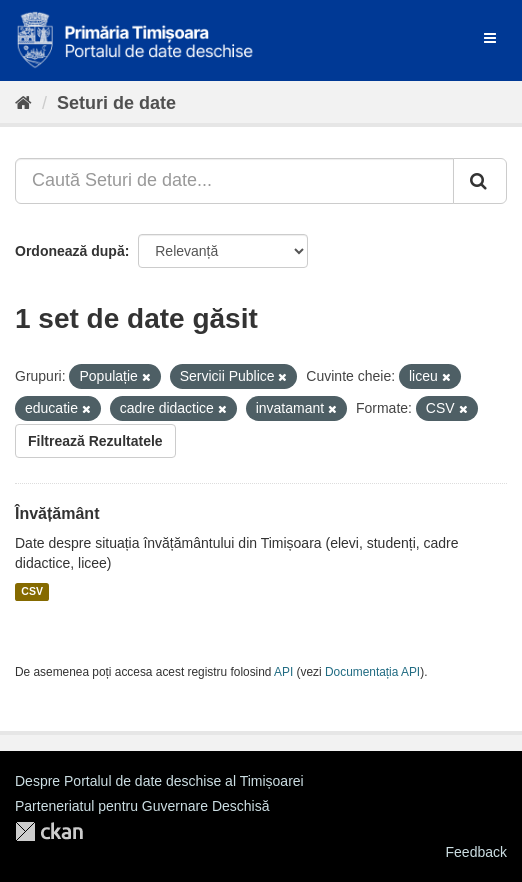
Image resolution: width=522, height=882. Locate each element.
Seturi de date (116, 103)
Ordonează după (70, 251)
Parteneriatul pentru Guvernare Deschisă (142, 806)
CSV (32, 592)
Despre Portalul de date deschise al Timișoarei (159, 781)
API (283, 672)
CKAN (49, 831)
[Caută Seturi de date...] (234, 181)
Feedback (476, 852)
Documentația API (372, 672)
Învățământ (57, 513)
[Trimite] (480, 181)
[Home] (23, 103)
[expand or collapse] (490, 38)
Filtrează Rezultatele (95, 441)
